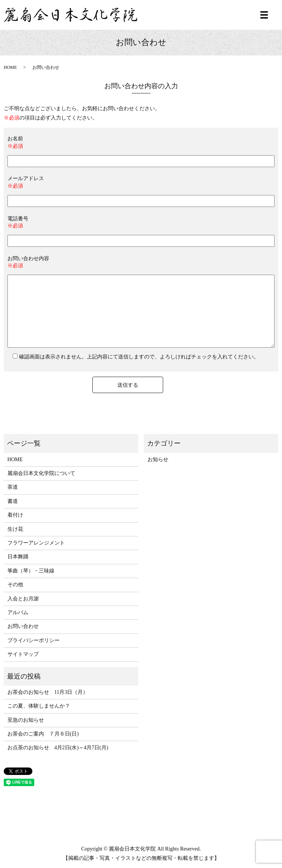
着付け (15, 515)
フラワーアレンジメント (36, 543)
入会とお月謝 (23, 599)
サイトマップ (23, 654)
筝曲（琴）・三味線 (31, 571)
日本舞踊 (18, 557)
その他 (15, 585)
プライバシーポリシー (34, 640)
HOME (10, 67)
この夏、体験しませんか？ (39, 706)
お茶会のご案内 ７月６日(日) (43, 734)
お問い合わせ (23, 626)
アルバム (18, 612)
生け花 (15, 529)
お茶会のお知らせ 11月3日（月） (48, 692)
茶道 (13, 487)
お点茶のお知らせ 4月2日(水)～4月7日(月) (58, 748)
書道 (13, 501)
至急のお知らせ (26, 720)
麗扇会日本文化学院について (41, 473)
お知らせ (158, 459)
